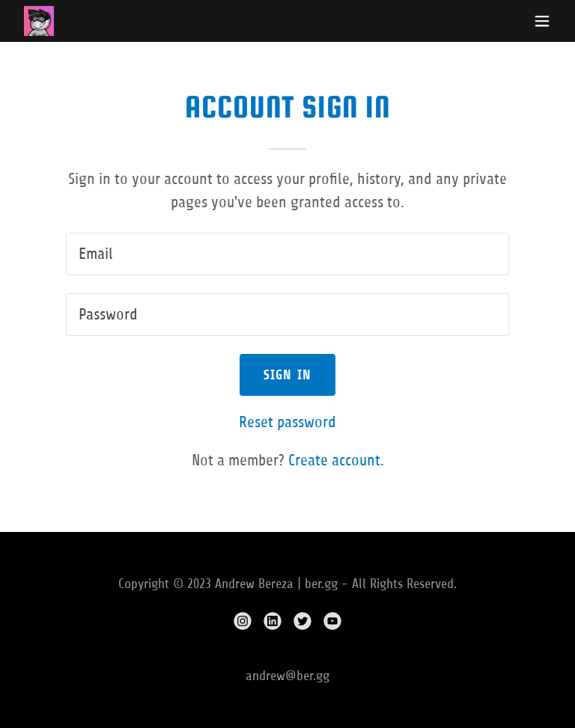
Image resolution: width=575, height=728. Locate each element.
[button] (542, 21)
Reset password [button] (287, 422)
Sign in (288, 375)
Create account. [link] (336, 461)
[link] (39, 21)
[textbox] (287, 254)
